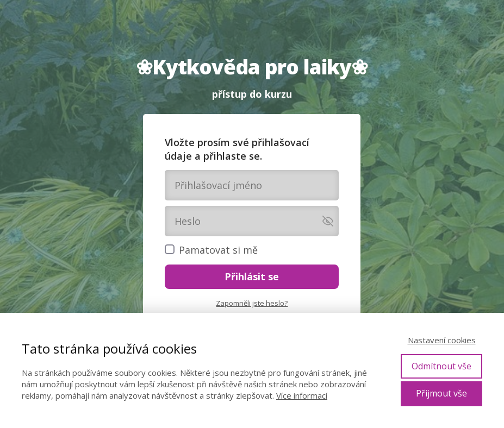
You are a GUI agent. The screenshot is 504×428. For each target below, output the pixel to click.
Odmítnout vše (441, 366)
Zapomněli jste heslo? (252, 303)
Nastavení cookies (442, 340)
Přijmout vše (441, 393)
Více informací (302, 395)
